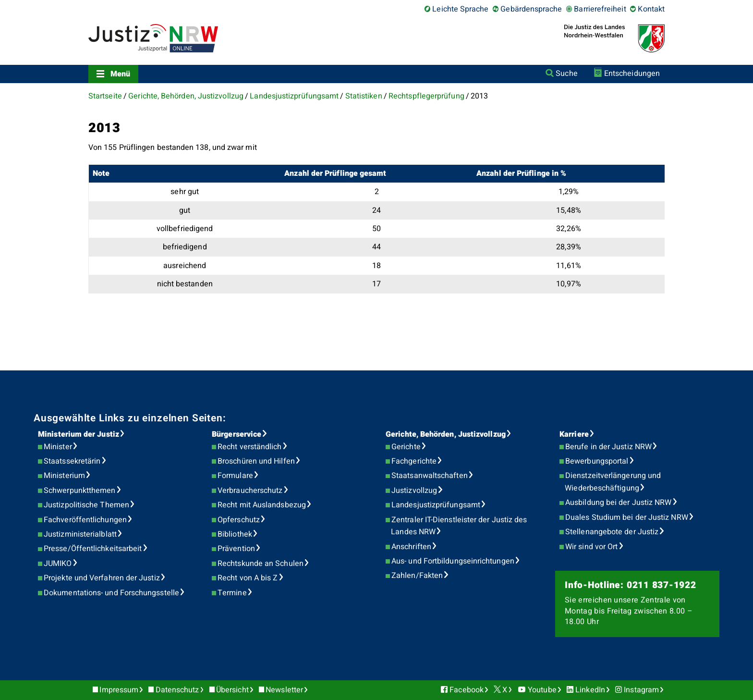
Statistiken (364, 96)
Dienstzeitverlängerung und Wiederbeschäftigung (613, 482)
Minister (58, 447)
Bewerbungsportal (597, 461)
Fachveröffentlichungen (85, 520)
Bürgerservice (237, 434)
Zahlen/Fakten (417, 576)
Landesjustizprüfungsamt (294, 96)
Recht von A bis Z (248, 578)
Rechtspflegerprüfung (426, 96)
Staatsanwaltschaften (430, 476)
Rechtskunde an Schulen (261, 564)
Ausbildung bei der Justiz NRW (618, 503)
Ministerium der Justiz (79, 434)
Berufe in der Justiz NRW (608, 447)
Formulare (235, 476)
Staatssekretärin (72, 461)
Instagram (641, 690)
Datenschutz (177, 690)
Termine (232, 593)
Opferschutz (239, 520)
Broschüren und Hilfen (256, 461)
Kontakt (651, 9)
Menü (120, 74)
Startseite (105, 96)
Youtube (542, 690)
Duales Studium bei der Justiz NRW (627, 517)
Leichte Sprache (460, 9)
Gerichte (406, 447)
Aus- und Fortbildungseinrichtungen (453, 561)
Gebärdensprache (531, 9)
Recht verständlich (249, 447)
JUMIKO (58, 564)
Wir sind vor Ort (591, 547)
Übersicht (232, 690)
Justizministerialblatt (80, 534)
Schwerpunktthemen (79, 491)
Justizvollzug (414, 491)
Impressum (119, 690)
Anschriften (411, 547)
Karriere (574, 434)
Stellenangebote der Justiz (612, 532)
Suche (566, 74)
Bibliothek (235, 534)
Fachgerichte (414, 461)
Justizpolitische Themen (86, 505)
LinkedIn (590, 690)
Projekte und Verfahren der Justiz (102, 578)
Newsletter (284, 690)
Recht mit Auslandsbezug (262, 505)
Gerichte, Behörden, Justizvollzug (186, 96)
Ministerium (64, 476)
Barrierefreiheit (600, 9)
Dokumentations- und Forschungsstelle (111, 593)
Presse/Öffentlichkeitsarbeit (93, 549)
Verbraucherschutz (250, 491)
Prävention (236, 549)
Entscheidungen (632, 74)
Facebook (467, 690)
